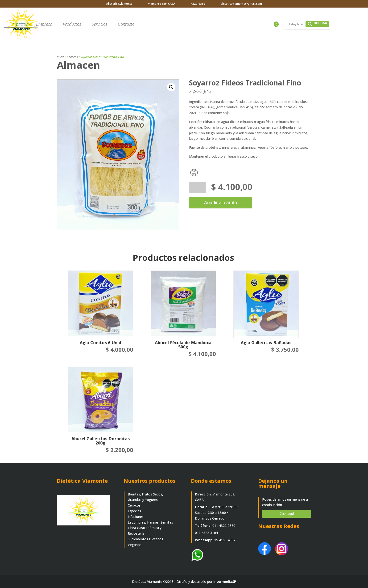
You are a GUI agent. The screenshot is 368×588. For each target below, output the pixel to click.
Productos (72, 25)
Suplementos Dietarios (145, 539)
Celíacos (72, 57)
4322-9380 (198, 4)
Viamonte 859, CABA (162, 4)
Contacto (126, 25)
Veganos (135, 545)
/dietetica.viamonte (119, 4)
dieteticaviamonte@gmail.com (241, 4)
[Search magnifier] (317, 24)
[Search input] (297, 24)
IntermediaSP (225, 582)
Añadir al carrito (220, 203)
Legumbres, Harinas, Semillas (150, 522)
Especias (134, 511)
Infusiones (136, 517)
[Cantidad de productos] (198, 188)
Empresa (44, 25)
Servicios (100, 25)
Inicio (60, 57)
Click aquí (287, 514)
